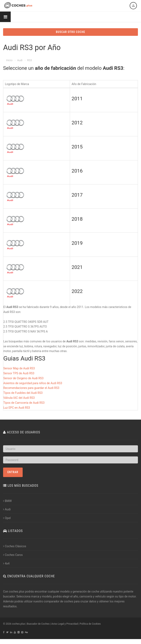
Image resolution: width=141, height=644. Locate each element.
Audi (20, 60)
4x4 (6, 563)
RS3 (30, 60)
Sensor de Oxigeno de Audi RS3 (23, 378)
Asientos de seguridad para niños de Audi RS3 (33, 383)
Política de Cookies (90, 624)
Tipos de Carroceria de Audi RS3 (24, 403)
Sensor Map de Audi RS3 (19, 368)
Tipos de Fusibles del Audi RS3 (23, 393)
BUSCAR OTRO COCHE (70, 32)
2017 (77, 195)
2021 (77, 267)
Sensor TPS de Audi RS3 (19, 373)
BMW (7, 501)
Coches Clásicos (15, 546)
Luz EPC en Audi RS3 (17, 408)
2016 (77, 171)
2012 (77, 123)
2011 (77, 99)
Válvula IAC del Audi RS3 (19, 398)
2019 (77, 243)
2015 (77, 147)
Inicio (9, 60)
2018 (77, 219)
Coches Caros (13, 555)
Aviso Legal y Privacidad (65, 624)
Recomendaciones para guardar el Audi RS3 (31, 388)
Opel (7, 518)
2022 (77, 291)
